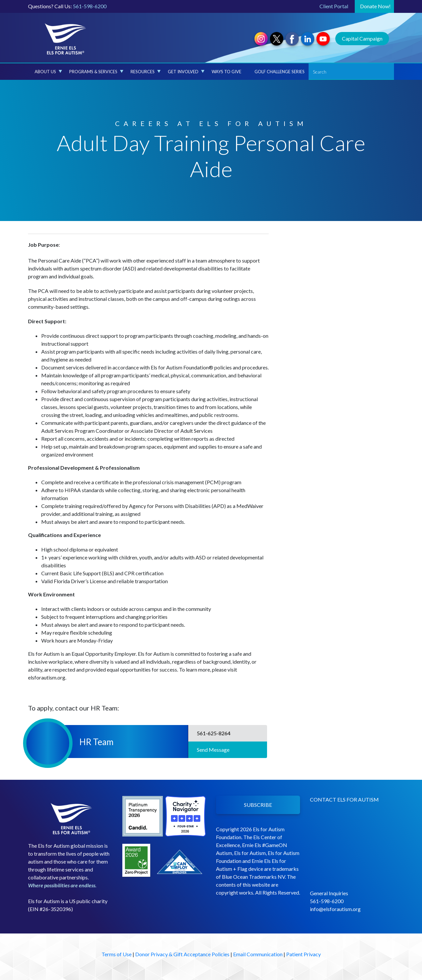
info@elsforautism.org (335, 909)
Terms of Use (117, 954)
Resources (146, 72)
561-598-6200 (90, 6)
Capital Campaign (362, 38)
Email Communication (258, 954)
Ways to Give (226, 72)
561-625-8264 (213, 733)
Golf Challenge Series (280, 72)
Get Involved (186, 72)
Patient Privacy (303, 954)
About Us (48, 72)
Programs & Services (96, 72)
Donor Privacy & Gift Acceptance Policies (182, 954)
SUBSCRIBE (258, 805)
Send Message (212, 750)
